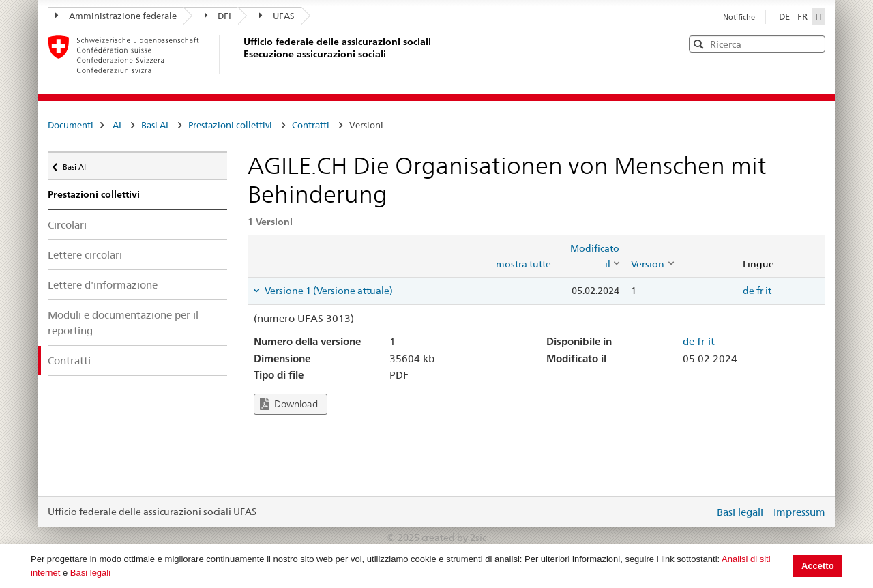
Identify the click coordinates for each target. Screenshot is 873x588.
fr (760, 291)
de (749, 291)
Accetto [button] (818, 566)
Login (701, 512)
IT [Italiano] (819, 16)
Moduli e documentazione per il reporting (123, 323)
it (768, 291)
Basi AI (155, 125)
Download (289, 404)
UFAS (277, 16)
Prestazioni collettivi (230, 125)
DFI (218, 16)
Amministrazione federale (116, 16)
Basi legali (90, 573)
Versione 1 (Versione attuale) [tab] (328, 291)
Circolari (67, 225)
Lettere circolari (85, 255)
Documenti (71, 125)
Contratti (311, 125)
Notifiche (739, 17)
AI (117, 125)
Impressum (799, 512)
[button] (814, 43)
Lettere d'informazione (103, 285)
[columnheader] (591, 256)
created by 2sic (454, 538)
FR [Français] (803, 16)
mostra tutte (523, 264)
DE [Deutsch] (785, 16)
